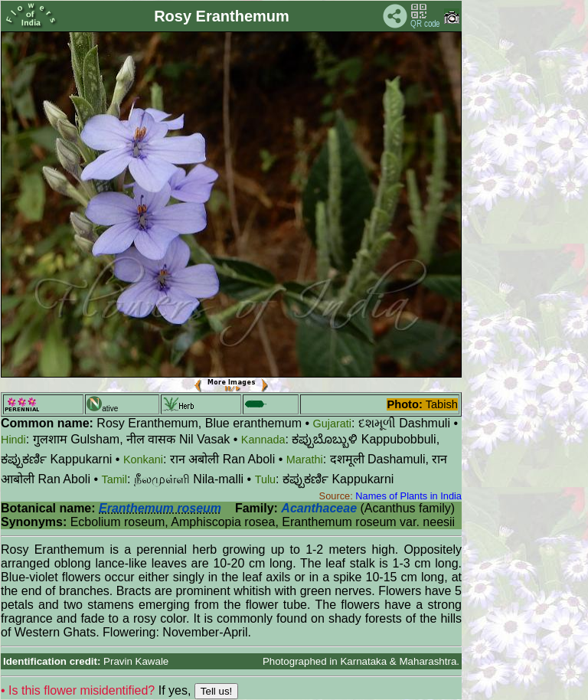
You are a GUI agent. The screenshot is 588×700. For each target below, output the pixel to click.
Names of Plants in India (408, 496)
